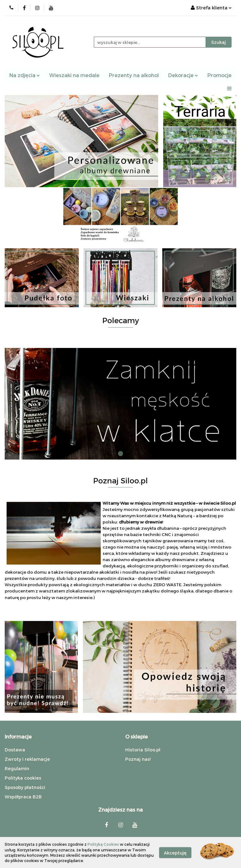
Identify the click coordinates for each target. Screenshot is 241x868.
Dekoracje (183, 75)
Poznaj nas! (138, 759)
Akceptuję (175, 852)
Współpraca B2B (23, 797)
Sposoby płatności (25, 787)
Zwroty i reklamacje (27, 759)
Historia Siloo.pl (143, 750)
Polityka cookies (23, 778)
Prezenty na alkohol (134, 75)
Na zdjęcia (25, 75)
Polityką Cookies (103, 844)
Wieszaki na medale (74, 75)
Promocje (220, 75)
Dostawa (15, 750)
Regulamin (17, 768)
